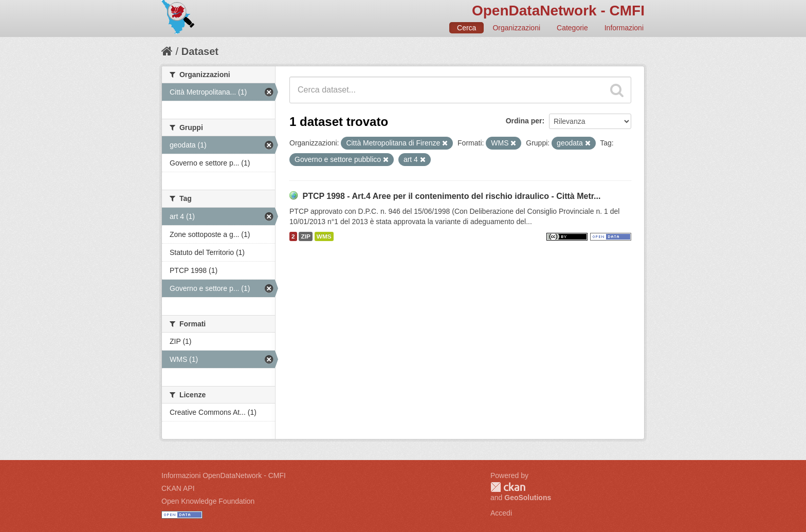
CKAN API (178, 488)
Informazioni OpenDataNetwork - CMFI (224, 475)
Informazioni (624, 28)
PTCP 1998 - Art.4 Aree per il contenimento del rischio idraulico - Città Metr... (451, 196)
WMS (324, 236)
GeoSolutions (528, 498)
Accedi (501, 513)
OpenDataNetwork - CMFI (558, 11)
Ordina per (524, 121)
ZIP (305, 236)
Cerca (466, 28)
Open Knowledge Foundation (208, 501)
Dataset (200, 51)
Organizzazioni (516, 28)
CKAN (508, 487)
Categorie (572, 28)
